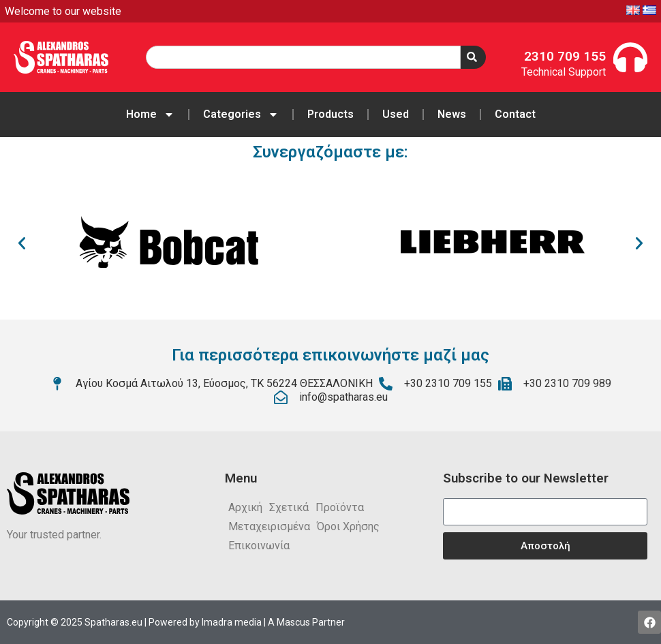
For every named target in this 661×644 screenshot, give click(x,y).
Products (330, 114)
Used (396, 114)
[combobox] (303, 57)
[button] (22, 243)
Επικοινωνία (259, 546)
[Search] (473, 57)
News (452, 114)
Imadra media (232, 622)
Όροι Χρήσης (348, 526)
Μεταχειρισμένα (269, 526)
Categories (241, 114)
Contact (515, 114)
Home (150, 114)
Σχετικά (289, 507)
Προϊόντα (340, 507)
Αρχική (245, 507)
